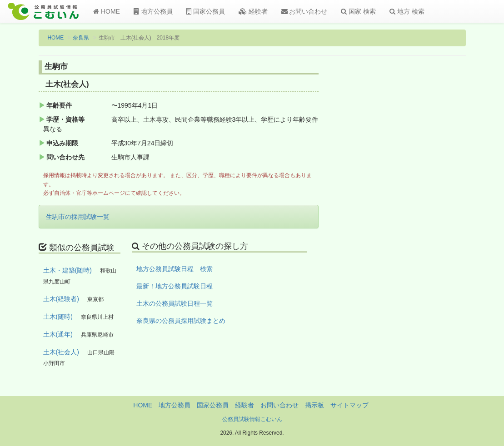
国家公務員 (206, 11)
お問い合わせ (304, 11)
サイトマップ (349, 405)
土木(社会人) (61, 352)
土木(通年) (58, 334)
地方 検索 (407, 11)
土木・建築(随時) (67, 270)
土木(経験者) (61, 299)
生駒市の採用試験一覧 (78, 217)
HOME (107, 11)
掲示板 (314, 405)
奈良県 (81, 38)
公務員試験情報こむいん (252, 419)
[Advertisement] (417, 210)
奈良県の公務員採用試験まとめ (181, 321)
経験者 (253, 11)
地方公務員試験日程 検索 (175, 269)
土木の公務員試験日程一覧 (175, 303)
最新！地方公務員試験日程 (175, 286)
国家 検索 (358, 11)
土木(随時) (58, 317)
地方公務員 (153, 11)
